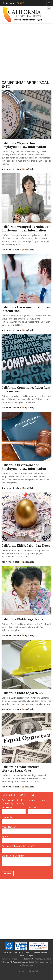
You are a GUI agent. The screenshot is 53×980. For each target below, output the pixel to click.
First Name (7, 808)
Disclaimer (26, 953)
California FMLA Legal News (22, 619)
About (5, 953)
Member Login (26, 956)
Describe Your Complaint (13, 856)
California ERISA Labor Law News (26, 546)
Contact (36, 953)
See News (6, 169)
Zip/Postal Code (9, 837)
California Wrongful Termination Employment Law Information (26, 229)
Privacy (17, 953)
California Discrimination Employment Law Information (24, 467)
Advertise (45, 953)
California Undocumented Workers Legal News (21, 769)
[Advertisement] (26, 52)
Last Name (33, 808)
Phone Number (9, 827)
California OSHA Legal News (22, 693)
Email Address (8, 817)
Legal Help (29, 169)
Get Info (17, 169)
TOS (11, 953)
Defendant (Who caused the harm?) (18, 846)
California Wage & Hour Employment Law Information (24, 145)
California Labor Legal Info (25, 84)
